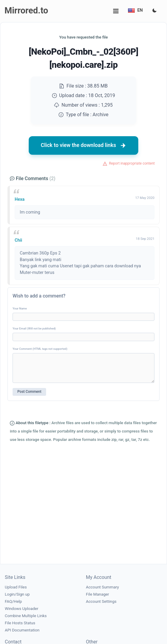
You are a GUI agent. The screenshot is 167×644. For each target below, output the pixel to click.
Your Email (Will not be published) (34, 328)
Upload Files (16, 587)
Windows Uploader (22, 609)
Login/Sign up (17, 594)
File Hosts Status (20, 623)
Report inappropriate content (132, 163)
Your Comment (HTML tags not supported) (40, 349)
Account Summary (102, 587)
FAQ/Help (13, 601)
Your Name (20, 308)
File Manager (97, 594)
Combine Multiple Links (26, 616)
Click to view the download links (83, 145)
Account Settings (101, 601)
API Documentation (22, 630)
